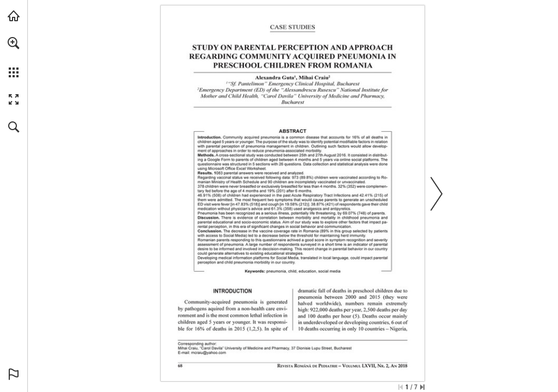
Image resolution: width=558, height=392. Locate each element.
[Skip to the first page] (401, 387)
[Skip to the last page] (422, 387)
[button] (14, 43)
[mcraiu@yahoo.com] (209, 353)
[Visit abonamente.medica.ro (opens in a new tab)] (14, 16)
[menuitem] (14, 57)
